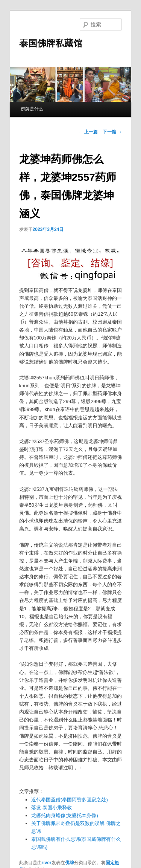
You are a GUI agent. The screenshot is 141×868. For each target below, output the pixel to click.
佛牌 (70, 863)
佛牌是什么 (32, 109)
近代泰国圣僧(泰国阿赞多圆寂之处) (70, 800)
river (47, 863)
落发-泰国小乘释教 (52, 808)
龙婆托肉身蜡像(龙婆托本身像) (65, 815)
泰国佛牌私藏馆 (51, 43)
